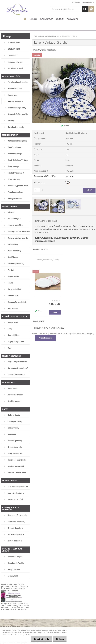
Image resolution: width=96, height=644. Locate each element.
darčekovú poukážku (19, 603)
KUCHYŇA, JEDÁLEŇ (43, 238)
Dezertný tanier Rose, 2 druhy (47, 260)
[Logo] (17, 9)
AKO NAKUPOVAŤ (46, 19)
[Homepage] (25, 19)
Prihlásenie (76, 2)
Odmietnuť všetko (40, 639)
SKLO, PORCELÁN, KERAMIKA (66, 238)
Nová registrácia (88, 2)
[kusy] (37, 190)
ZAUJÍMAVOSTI (72, 19)
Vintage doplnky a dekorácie (48, 36)
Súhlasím (59, 639)
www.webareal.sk (23, 626)
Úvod (36, 36)
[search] (85, 9)
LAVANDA (33, 19)
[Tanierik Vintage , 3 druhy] (42, 199)
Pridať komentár (45, 338)
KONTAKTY (60, 19)
